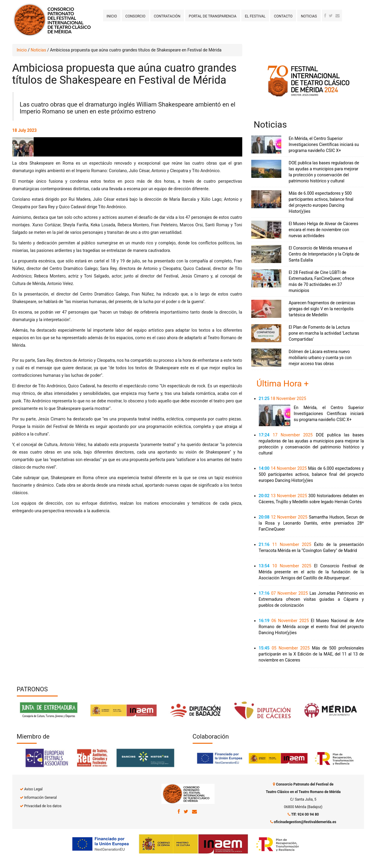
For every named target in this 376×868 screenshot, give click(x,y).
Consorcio (135, 16)
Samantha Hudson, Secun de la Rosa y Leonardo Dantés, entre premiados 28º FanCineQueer (311, 523)
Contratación (167, 16)
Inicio (112, 16)
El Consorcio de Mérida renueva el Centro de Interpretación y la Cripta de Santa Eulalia (324, 254)
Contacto (283, 16)
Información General (40, 798)
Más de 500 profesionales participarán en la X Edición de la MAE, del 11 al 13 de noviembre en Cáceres (311, 654)
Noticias (309, 16)
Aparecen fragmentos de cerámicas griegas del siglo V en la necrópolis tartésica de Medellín (322, 309)
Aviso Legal (33, 789)
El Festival (255, 16)
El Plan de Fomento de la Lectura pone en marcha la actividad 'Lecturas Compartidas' (324, 333)
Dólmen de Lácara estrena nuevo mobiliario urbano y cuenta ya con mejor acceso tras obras (320, 358)
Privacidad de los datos (43, 806)
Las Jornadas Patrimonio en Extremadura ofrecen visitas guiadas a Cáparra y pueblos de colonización (311, 599)
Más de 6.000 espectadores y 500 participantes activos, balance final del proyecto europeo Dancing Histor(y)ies (311, 474)
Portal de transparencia (213, 16)
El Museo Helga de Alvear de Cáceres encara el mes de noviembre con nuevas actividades (324, 230)
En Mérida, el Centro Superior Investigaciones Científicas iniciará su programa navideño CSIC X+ (324, 144)
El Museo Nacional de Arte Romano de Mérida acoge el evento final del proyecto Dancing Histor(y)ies (311, 627)
